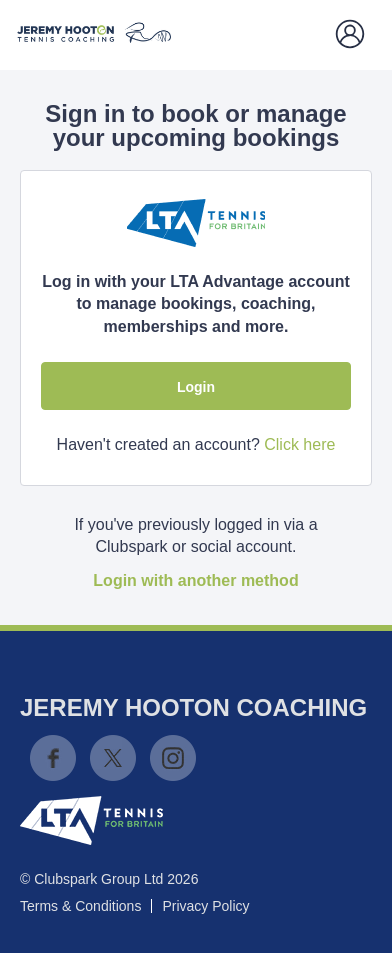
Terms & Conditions (80, 906)
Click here (299, 444)
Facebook (53, 758)
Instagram (173, 758)
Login (196, 387)
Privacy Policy (205, 906)
